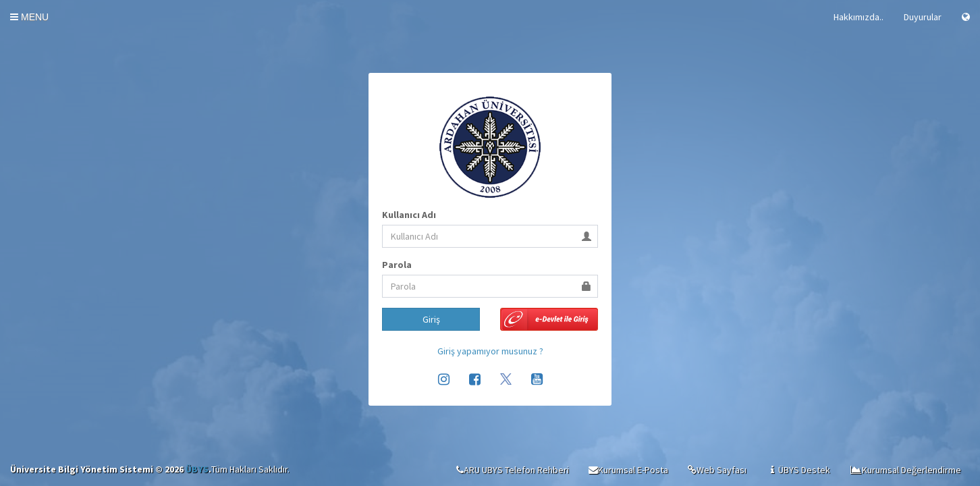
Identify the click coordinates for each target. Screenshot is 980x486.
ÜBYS (197, 469)
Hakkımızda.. (859, 17)
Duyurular (923, 17)
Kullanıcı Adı (409, 215)
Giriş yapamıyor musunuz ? (490, 351)
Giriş (431, 319)
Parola (397, 265)
